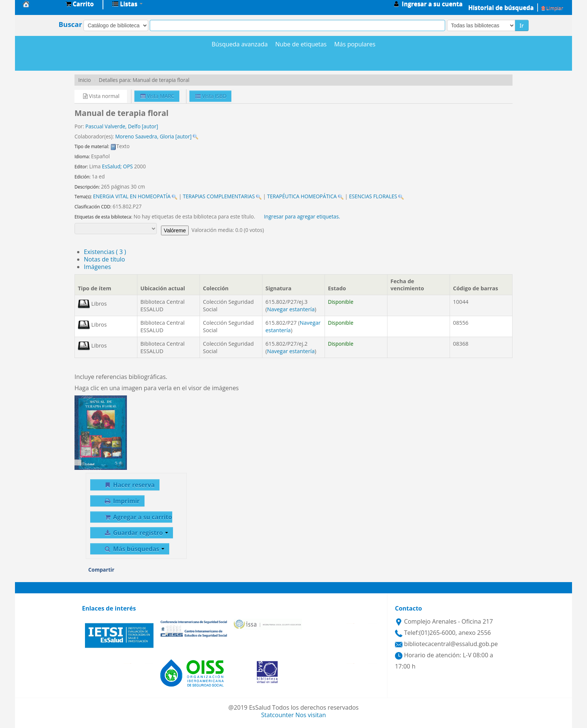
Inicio (85, 80)
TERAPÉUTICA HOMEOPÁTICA (302, 196)
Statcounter (278, 715)
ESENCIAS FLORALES (373, 196)
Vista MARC (157, 96)
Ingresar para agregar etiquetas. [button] (302, 216)
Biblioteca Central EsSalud (41, 4)
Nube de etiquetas (301, 44)
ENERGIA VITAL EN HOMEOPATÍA (132, 196)
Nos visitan (311, 715)
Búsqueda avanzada (240, 44)
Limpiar (552, 8)
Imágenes (97, 267)
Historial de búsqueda (501, 7)
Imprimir (122, 501)
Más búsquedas (134, 549)
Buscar (70, 24)
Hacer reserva (129, 485)
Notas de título (104, 259)
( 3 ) (105, 252)
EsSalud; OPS (117, 166)
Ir (522, 25)
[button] (80, 4)
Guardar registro (136, 533)
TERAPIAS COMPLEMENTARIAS (219, 196)
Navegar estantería (291, 309)
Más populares (355, 44)
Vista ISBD (211, 96)
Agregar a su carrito (138, 517)
